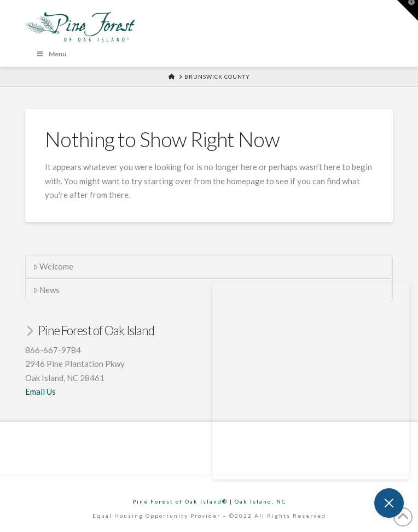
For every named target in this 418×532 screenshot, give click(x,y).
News (47, 290)
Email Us (40, 391)
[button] (408, 10)
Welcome (53, 266)
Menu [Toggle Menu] (51, 54)
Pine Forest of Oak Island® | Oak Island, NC (209, 501)
